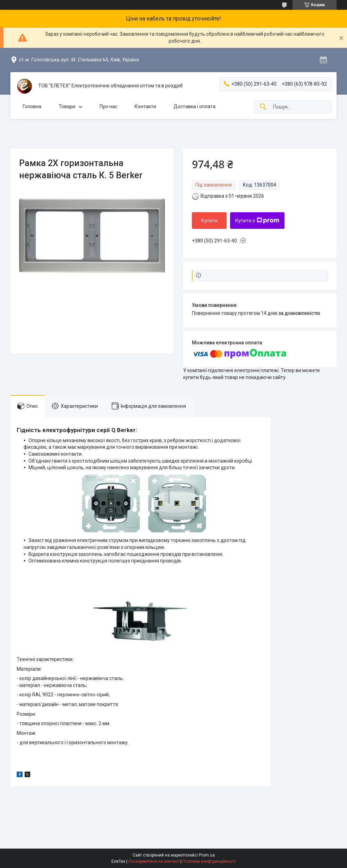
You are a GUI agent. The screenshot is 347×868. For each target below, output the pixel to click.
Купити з (257, 221)
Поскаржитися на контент (154, 861)
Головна (32, 106)
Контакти (145, 106)
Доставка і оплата (194, 106)
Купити (209, 221)
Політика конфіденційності (209, 861)
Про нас (108, 106)
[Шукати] (263, 107)
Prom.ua (207, 855)
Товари (67, 106)
